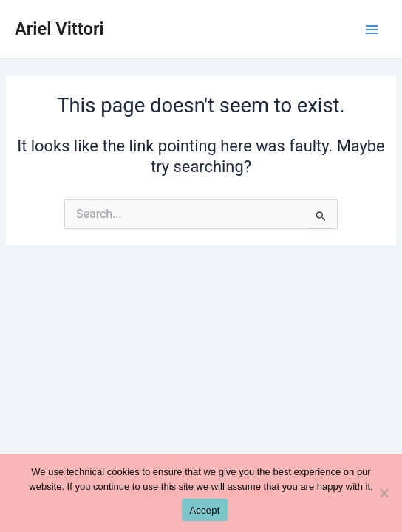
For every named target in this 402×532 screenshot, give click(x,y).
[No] (384, 493)
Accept (204, 510)
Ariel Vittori (59, 29)
